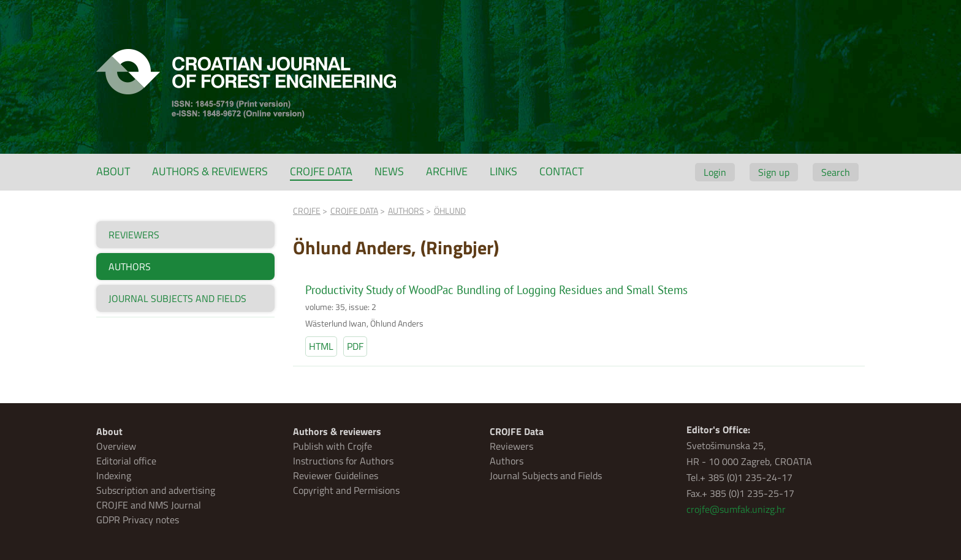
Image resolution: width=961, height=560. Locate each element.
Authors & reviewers (210, 171)
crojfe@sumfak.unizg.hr (736, 509)
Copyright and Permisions (346, 490)
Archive (447, 171)
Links (503, 171)
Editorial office (126, 461)
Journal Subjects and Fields (546, 475)
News (389, 171)
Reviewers (511, 446)
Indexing (114, 475)
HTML (321, 346)
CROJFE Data (321, 171)
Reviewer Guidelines (336, 475)
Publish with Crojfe (332, 446)
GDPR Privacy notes (138, 520)
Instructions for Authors (343, 461)
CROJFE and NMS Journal (149, 505)
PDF (355, 346)
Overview (116, 446)
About (113, 171)
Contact (561, 171)
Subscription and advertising (156, 490)
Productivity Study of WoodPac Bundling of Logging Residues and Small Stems (496, 290)
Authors (507, 461)
